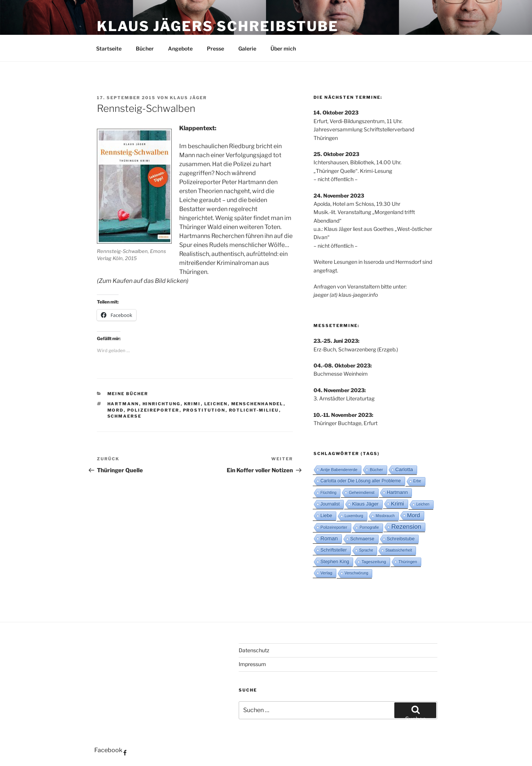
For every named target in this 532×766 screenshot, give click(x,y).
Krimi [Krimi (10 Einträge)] (398, 503)
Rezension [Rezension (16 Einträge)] (406, 527)
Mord (116, 410)
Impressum (252, 664)
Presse (215, 48)
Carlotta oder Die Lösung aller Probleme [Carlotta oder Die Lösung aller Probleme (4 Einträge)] (361, 481)
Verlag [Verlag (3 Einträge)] (327, 573)
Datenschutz (254, 650)
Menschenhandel (257, 404)
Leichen (216, 404)
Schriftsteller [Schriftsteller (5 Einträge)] (334, 550)
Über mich (283, 48)
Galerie (247, 48)
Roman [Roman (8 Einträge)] (329, 538)
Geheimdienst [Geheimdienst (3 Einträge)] (362, 492)
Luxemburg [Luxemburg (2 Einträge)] (354, 516)
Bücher (145, 48)
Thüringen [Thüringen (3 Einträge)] (408, 562)
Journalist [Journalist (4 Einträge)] (330, 504)
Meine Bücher (128, 394)
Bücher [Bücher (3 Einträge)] (376, 470)
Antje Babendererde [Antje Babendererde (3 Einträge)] (339, 470)
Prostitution (204, 410)
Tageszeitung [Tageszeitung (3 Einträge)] (374, 562)
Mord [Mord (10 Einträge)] (414, 515)
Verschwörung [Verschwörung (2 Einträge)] (356, 573)
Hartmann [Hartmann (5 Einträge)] (397, 492)
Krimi (192, 404)
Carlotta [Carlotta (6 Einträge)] (404, 469)
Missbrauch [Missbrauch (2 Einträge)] (385, 516)
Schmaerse (125, 416)
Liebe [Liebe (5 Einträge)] (326, 515)
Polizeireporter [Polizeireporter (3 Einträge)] (334, 527)
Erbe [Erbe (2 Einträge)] (417, 481)
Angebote (180, 48)
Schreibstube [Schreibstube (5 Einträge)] (401, 539)
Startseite (109, 48)
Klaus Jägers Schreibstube (218, 26)
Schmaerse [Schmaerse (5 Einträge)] (362, 539)
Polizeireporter (153, 410)
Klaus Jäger (188, 98)
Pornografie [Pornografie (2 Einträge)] (369, 527)
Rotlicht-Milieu (254, 410)
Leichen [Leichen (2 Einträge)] (423, 504)
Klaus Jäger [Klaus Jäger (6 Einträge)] (365, 504)
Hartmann (123, 404)
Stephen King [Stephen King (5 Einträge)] (335, 561)
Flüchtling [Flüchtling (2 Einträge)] (329, 493)
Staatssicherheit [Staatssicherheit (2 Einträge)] (399, 550)
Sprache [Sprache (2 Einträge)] (366, 550)
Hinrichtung (162, 404)
